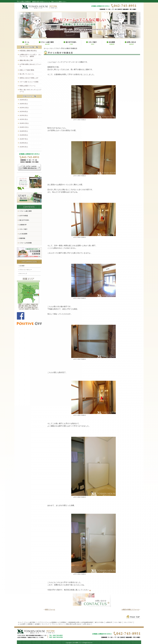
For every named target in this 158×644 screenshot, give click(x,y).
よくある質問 (22, 624)
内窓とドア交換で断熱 (27, 70)
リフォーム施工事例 (29, 622)
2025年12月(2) (24, 108)
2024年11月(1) (24, 127)
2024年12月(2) (24, 123)
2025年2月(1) (24, 115)
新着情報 (30, 624)
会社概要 (22, 266)
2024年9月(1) (24, 131)
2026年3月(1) (24, 104)
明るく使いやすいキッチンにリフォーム (30, 91)
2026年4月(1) (24, 100)
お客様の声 (109, 622)
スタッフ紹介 (118, 622)
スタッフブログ (55, 48)
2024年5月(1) (24, 147)
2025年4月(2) (24, 112)
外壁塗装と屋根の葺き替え (28, 51)
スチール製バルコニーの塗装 (29, 82)
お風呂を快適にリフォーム (130, 609)
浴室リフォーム (50, 609)
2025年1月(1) (24, 119)
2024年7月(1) (24, 139)
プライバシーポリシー (26, 270)
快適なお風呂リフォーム (28, 86)
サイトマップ (23, 274)
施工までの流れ (99, 622)
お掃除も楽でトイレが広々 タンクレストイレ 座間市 (30, 56)
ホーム (46, 48)
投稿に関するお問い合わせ (74, 624)
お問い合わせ (87, 624)
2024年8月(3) (24, 135)
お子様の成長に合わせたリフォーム (30, 65)
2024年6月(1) (24, 143)
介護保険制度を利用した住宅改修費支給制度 (80, 622)
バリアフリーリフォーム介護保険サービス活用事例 (51, 622)
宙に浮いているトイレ (27, 74)
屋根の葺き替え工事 (26, 60)
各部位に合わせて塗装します (29, 78)
